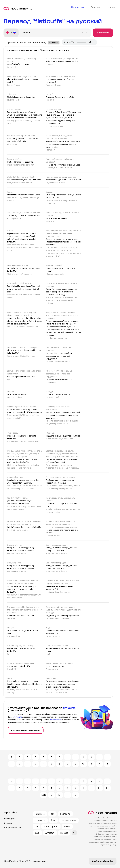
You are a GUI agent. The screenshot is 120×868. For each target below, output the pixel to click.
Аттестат (50, 833)
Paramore (40, 814)
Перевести (103, 33)
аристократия (51, 827)
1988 (37, 833)
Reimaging (65, 814)
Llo (36, 827)
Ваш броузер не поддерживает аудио (82, 42)
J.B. (52, 814)
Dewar (67, 827)
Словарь (8, 823)
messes (64, 833)
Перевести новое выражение (26, 730)
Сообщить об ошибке (103, 861)
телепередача (69, 820)
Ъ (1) (43, 795)
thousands (40, 820)
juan (53, 820)
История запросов (12, 828)
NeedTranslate (18, 9)
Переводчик (9, 819)
